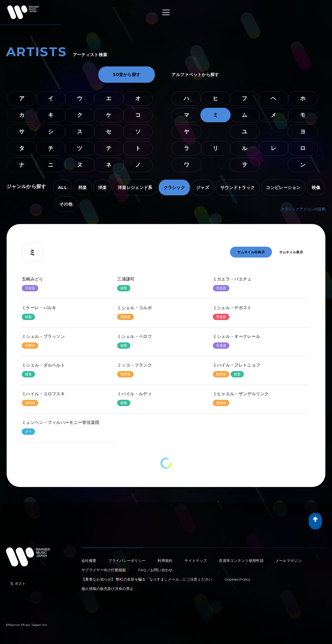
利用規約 (165, 561)
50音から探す (127, 75)
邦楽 (83, 187)
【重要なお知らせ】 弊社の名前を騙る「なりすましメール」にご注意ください (147, 579)
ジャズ (203, 187)
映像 (316, 187)
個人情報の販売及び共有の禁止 (107, 589)
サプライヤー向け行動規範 (104, 570)
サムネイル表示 (291, 252)
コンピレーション (283, 187)
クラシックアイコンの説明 (303, 209)
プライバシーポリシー (127, 561)
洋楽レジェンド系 (135, 187)
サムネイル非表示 (251, 252)
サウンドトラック (238, 187)
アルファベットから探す (195, 75)
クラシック (174, 187)
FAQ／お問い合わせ (155, 570)
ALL (62, 187)
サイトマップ (196, 561)
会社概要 (89, 561)
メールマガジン (289, 561)
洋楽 (102, 187)
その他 (66, 204)
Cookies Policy (238, 579)
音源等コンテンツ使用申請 (241, 561)
